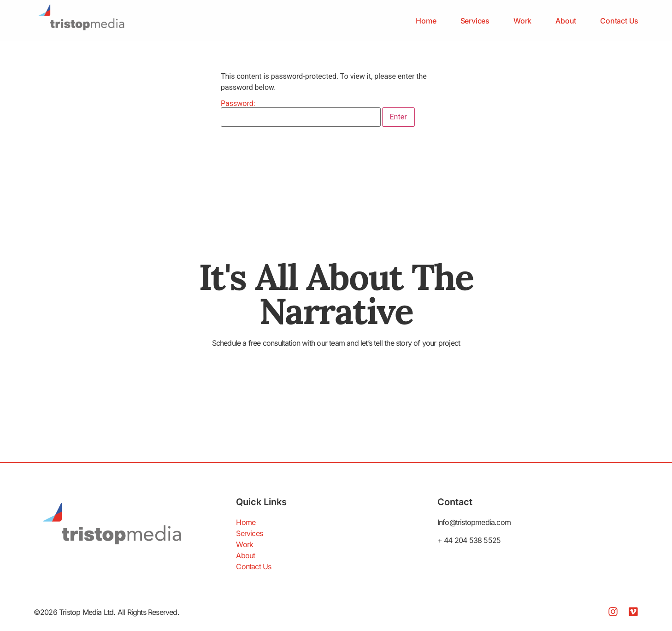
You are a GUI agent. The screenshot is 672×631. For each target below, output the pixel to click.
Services (475, 21)
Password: (301, 113)
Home (426, 21)
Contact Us (619, 21)
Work (522, 21)
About (566, 21)
